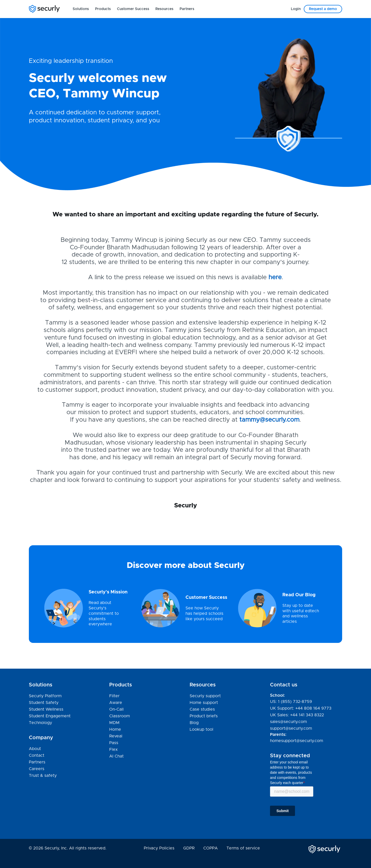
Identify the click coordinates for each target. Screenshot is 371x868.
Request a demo (323, 9)
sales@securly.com (288, 722)
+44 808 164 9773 (313, 708)
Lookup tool (201, 729)
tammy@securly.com (269, 420)
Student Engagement (50, 716)
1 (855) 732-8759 (295, 702)
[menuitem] (81, 9)
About (35, 749)
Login (296, 9)
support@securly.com (291, 728)
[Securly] (44, 9)
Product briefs (204, 716)
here (275, 277)
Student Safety (44, 703)
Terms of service (243, 848)
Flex (113, 750)
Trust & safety (43, 776)
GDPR (189, 848)
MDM (114, 723)
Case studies (202, 709)
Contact (37, 755)
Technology (40, 723)
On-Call (116, 709)
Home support (204, 703)
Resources (164, 9)
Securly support (205, 696)
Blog (194, 723)
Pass (114, 743)
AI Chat (116, 756)
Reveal (116, 736)
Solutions (81, 9)
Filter (114, 696)
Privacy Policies (159, 848)
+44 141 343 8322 (307, 715)
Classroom (120, 716)
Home (115, 729)
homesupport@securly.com (297, 741)
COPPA (210, 848)
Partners (187, 9)
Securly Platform (45, 696)
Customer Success (133, 9)
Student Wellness (46, 709)
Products (103, 9)
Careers (37, 769)
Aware (116, 703)
